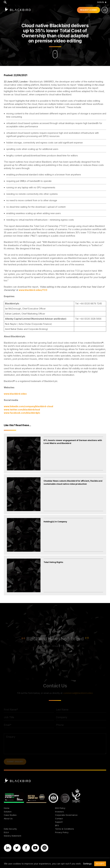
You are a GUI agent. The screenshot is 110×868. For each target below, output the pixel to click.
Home (7, 808)
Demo (89, 10)
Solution (8, 812)
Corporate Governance (66, 815)
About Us (8, 819)
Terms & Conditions (65, 829)
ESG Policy (60, 808)
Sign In (102, 2)
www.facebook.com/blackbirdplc (22, 413)
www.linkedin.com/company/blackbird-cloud (28, 406)
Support (59, 822)
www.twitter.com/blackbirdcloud (22, 410)
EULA (6, 832)
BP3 (57, 825)
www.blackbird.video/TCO (33, 290)
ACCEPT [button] (100, 864)
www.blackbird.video (15, 394)
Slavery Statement (13, 836)
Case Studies (10, 815)
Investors (59, 812)
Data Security (10, 829)
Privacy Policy (62, 832)
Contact (59, 819)
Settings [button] (87, 864)
